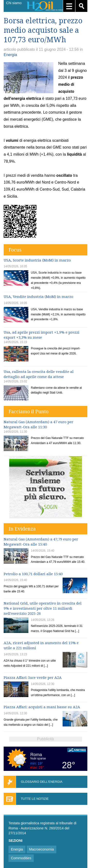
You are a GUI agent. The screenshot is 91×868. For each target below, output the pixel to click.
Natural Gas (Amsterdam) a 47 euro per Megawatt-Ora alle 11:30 (38, 425)
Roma (36, 755)
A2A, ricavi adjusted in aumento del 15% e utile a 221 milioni (41, 645)
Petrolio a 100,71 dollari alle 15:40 (33, 574)
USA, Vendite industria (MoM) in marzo (38, 297)
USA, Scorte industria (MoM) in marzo (37, 260)
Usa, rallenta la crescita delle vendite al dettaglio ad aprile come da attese (39, 374)
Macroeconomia (41, 849)
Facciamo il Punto (29, 412)
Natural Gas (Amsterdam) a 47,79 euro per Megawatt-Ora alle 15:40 (41, 542)
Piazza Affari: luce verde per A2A (33, 678)
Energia (10, 55)
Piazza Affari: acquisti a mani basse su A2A (42, 707)
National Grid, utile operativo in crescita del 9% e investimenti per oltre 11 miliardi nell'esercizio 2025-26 (43, 608)
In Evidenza (22, 529)
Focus (15, 250)
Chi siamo (14, 3)
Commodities (21, 858)
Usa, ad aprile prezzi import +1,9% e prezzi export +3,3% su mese (41, 335)
